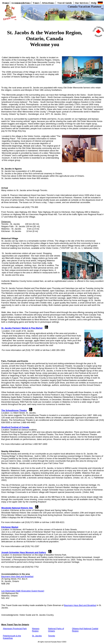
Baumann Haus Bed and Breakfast (17, 576)
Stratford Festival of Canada (15, 427)
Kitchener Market (10, 527)
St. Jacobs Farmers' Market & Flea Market (22, 328)
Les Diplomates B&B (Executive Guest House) (23, 591)
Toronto (51, 636)
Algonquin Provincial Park (15, 629)
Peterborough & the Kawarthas (12, 637)
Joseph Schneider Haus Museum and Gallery (24, 552)
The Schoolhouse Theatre (14, 410)
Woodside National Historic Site (17, 508)
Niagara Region (36, 630)
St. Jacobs (37, 636)
